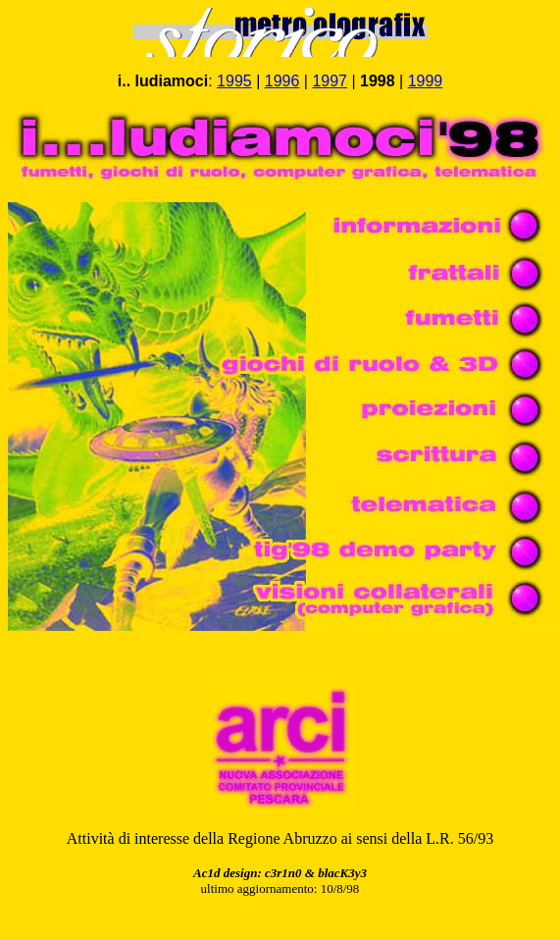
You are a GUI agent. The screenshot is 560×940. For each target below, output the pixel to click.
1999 (426, 81)
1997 (330, 81)
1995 (234, 81)
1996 (282, 81)
